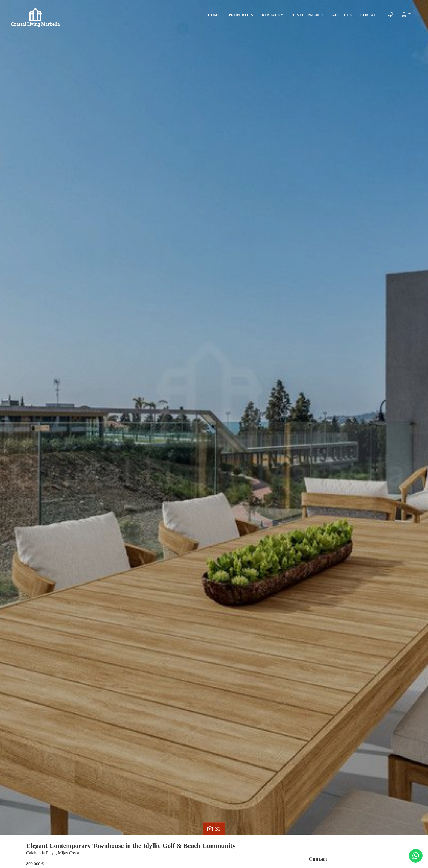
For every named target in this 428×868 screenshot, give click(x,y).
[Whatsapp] (416, 856)
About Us (342, 15)
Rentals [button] (271, 15)
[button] (406, 15)
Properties (241, 15)
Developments (307, 15)
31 (214, 829)
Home (214, 15)
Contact (370, 15)
